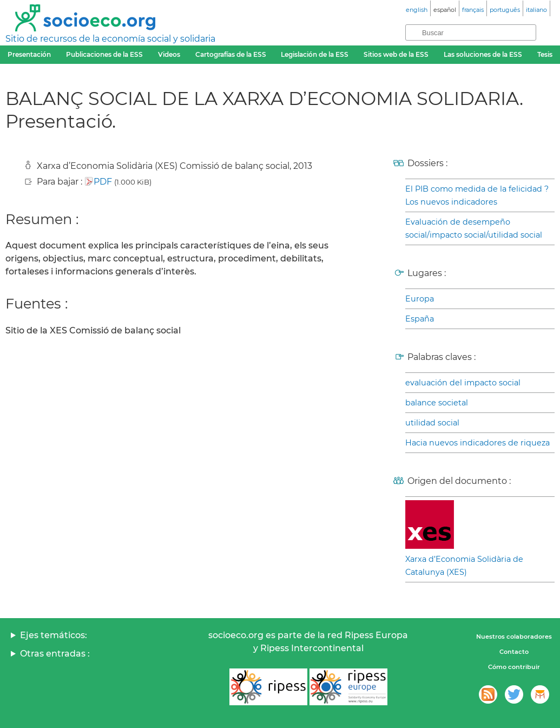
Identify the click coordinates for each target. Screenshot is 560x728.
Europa (420, 299)
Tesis (545, 54)
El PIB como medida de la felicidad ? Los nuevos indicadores (477, 195)
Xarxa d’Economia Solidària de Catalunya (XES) (464, 566)
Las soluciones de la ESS (483, 54)
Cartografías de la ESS (231, 54)
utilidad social (432, 423)
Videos (169, 54)
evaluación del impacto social (463, 383)
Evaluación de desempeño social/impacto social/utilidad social (474, 228)
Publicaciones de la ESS (104, 54)
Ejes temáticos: (54, 635)
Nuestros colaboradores (514, 637)
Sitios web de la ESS (396, 54)
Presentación (29, 54)
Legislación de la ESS (315, 54)
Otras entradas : (55, 654)
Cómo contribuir (514, 667)
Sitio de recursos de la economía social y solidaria (110, 39)
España (420, 319)
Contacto (514, 652)
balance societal (437, 403)
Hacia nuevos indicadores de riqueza (477, 443)
